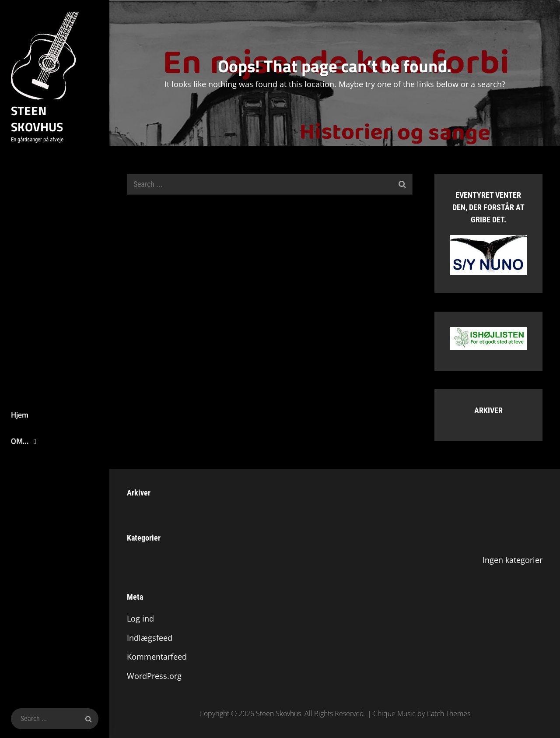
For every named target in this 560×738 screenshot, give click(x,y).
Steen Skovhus (37, 119)
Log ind (140, 619)
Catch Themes (448, 713)
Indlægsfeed (150, 638)
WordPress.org (154, 676)
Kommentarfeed (157, 657)
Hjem (20, 415)
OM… (20, 441)
